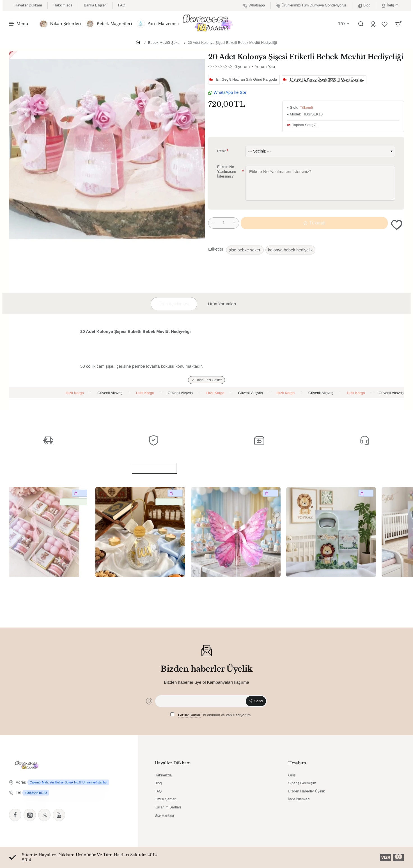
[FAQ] (122, 5)
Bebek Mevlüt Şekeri (165, 43)
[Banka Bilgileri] (95, 5)
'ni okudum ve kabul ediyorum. (211, 715)
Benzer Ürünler (154, 467)
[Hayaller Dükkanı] (28, 5)
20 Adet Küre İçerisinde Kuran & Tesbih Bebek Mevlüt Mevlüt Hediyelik (140, 586)
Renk (221, 151)
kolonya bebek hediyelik (290, 250)
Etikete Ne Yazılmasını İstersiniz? (227, 172)
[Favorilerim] (385, 24)
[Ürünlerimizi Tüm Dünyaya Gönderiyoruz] (311, 5)
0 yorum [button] (242, 66)
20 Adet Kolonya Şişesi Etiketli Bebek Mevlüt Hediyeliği (232, 43)
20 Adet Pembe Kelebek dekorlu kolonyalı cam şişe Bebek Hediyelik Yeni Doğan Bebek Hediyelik (231, 586)
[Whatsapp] (254, 5)
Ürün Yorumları (222, 304)
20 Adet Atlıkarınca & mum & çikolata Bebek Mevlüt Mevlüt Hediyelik (44, 586)
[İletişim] (390, 5)
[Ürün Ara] (361, 24)
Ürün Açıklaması (174, 304)
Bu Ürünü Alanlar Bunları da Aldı (234, 467)
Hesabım (297, 763)
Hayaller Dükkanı (173, 763)
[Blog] (364, 5)
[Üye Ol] (374, 24)
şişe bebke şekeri (245, 250)
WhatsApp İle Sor (227, 92)
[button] (397, 225)
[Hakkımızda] (63, 5)
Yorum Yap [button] (265, 66)
